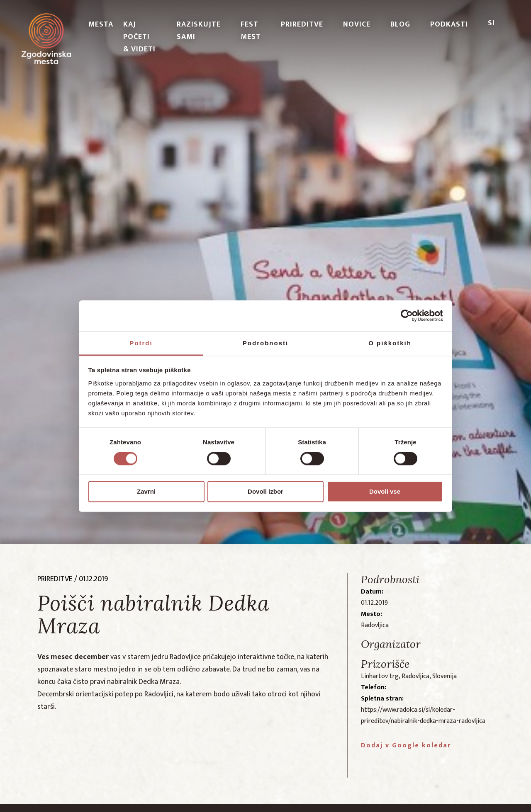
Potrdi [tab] (141, 343)
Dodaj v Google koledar (406, 745)
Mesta (101, 24)
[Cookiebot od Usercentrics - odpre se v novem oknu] (407, 315)
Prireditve (302, 24)
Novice (357, 24)
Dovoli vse (385, 492)
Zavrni (146, 492)
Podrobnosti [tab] (265, 343)
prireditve (55, 579)
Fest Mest (251, 31)
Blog (400, 24)
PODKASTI (449, 24)
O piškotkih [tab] (390, 343)
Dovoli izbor (265, 492)
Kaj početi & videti (139, 37)
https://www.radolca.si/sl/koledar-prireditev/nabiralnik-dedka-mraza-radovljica (423, 715)
